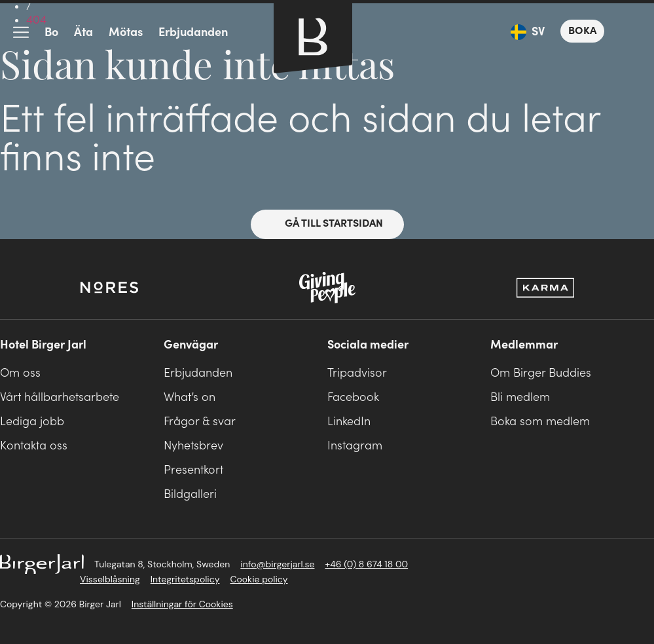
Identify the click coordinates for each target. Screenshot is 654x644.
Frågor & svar (200, 422)
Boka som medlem (540, 422)
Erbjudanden (193, 32)
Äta (83, 32)
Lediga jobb (32, 422)
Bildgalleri (190, 494)
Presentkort (193, 470)
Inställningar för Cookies (182, 604)
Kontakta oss (34, 446)
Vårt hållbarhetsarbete (60, 397)
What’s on (190, 397)
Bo (51, 32)
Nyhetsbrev (193, 446)
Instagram (355, 446)
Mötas (126, 32)
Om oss (20, 373)
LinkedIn (349, 422)
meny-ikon (21, 33)
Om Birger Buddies (541, 373)
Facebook (353, 397)
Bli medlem (520, 397)
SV (538, 32)
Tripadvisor (357, 373)
